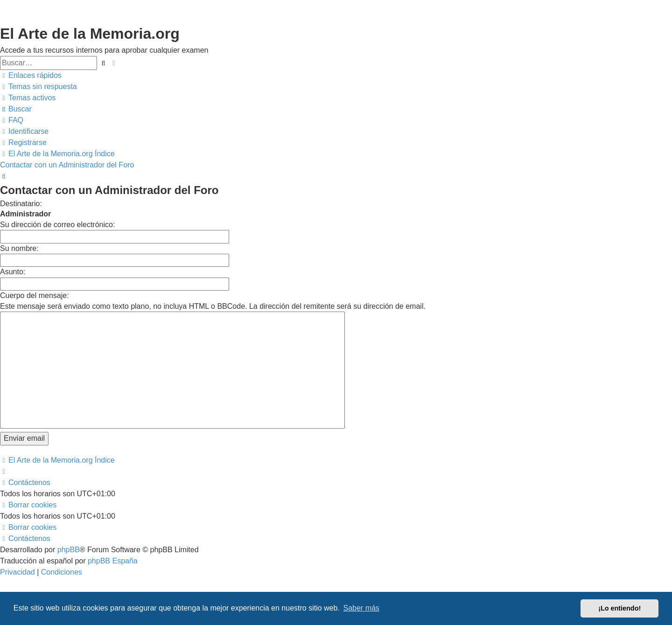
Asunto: (13, 272)
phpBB (69, 550)
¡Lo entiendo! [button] (619, 608)
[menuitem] (38, 87)
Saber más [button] (361, 608)
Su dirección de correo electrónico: (57, 225)
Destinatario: (21, 204)
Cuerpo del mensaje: (35, 295)
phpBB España (113, 561)
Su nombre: (19, 248)
